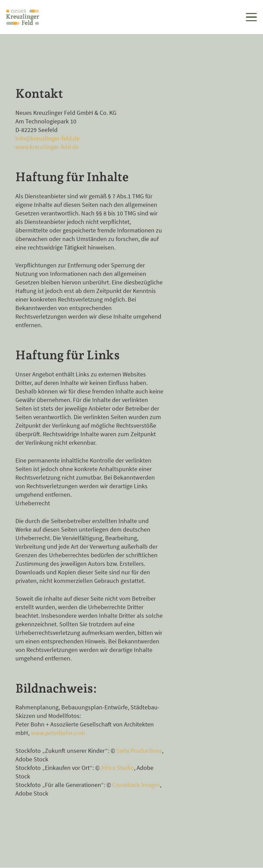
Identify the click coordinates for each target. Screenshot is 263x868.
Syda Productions (139, 751)
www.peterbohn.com (58, 733)
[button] (252, 17)
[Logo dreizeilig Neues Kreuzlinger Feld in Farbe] (23, 17)
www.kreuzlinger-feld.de (47, 147)
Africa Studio (117, 768)
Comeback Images (136, 785)
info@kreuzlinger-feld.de (47, 138)
